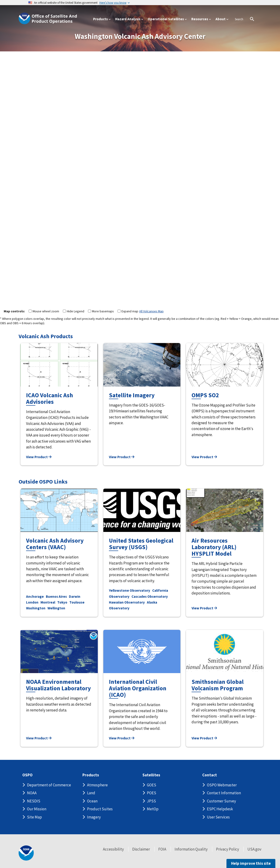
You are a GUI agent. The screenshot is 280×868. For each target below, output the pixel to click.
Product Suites (100, 809)
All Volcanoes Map (151, 311)
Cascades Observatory (150, 596)
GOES (152, 785)
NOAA (32, 793)
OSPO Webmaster (222, 785)
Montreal (48, 602)
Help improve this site (251, 863)
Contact (210, 775)
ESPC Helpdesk (220, 809)
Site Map (34, 817)
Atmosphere (97, 785)
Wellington (56, 608)
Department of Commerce (49, 785)
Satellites (151, 775)
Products (91, 775)
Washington (36, 608)
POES (152, 793)
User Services (218, 817)
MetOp (153, 809)
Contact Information (224, 793)
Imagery (94, 817)
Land (91, 793)
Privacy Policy (228, 849)
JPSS (151, 801)
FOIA (162, 849)
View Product (39, 457)
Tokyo (62, 602)
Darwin (75, 596)
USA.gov (254, 849)
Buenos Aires (56, 596)
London (32, 602)
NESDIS (34, 801)
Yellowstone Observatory (130, 590)
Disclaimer (141, 849)
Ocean (92, 801)
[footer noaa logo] (26, 853)
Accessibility (113, 849)
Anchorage (35, 596)
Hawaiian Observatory (127, 602)
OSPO (27, 775)
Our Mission (37, 809)
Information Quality (191, 849)
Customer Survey (221, 801)
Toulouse (77, 602)
